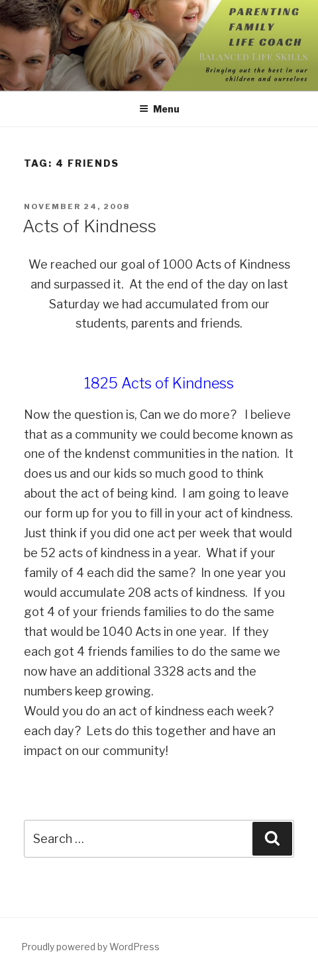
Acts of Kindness (89, 226)
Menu (159, 109)
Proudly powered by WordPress (90, 947)
